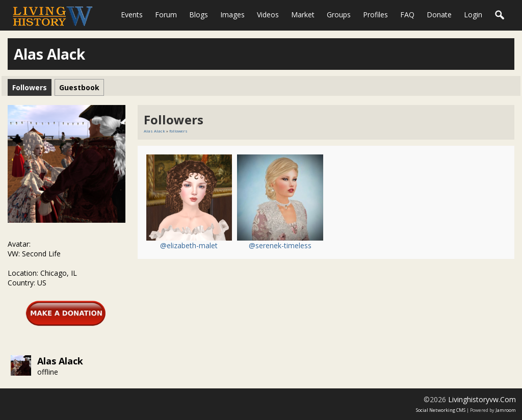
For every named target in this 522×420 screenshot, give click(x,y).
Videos (268, 15)
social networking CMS (441, 410)
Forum (166, 15)
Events (132, 15)
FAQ (407, 15)
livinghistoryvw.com (482, 399)
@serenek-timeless (280, 245)
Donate (439, 15)
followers (178, 131)
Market (303, 15)
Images (232, 15)
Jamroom (506, 410)
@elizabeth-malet (189, 245)
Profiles (375, 15)
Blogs (199, 15)
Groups (339, 15)
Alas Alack (60, 361)
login (473, 15)
